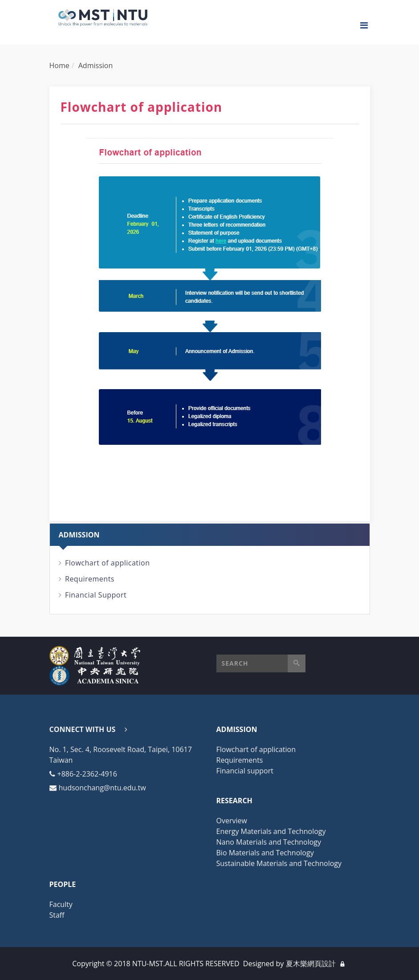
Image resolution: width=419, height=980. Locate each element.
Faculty (61, 904)
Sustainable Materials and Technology (279, 863)
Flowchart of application (108, 563)
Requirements (90, 579)
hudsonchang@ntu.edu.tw (102, 788)
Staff (57, 915)
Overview (232, 821)
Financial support (245, 771)
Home (59, 65)
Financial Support (96, 595)
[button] (261, 663)
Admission (96, 65)
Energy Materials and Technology (271, 831)
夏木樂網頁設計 (311, 964)
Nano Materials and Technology (269, 842)
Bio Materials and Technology (265, 853)
